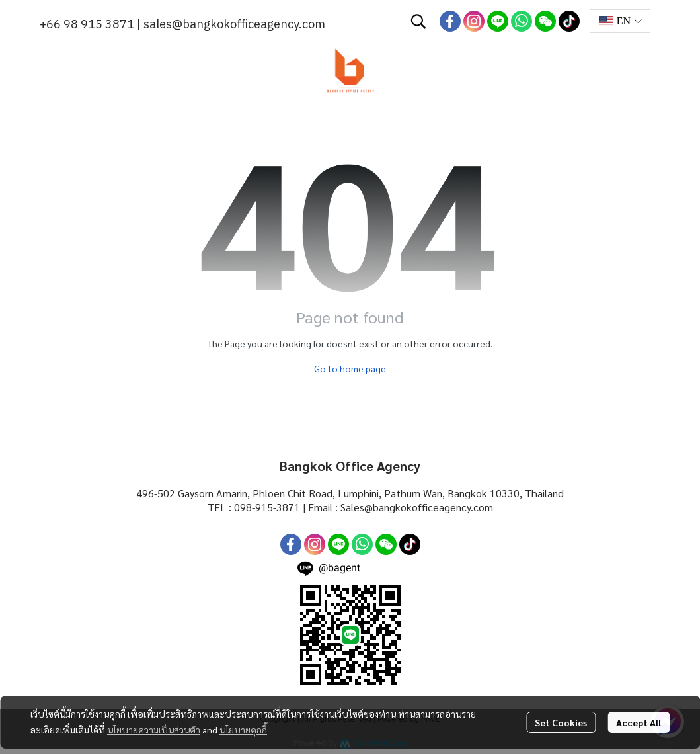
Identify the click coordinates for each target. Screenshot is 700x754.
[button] (418, 21)
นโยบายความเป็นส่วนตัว (154, 730)
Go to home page (350, 368)
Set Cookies (561, 722)
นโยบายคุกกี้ (243, 730)
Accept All (639, 722)
